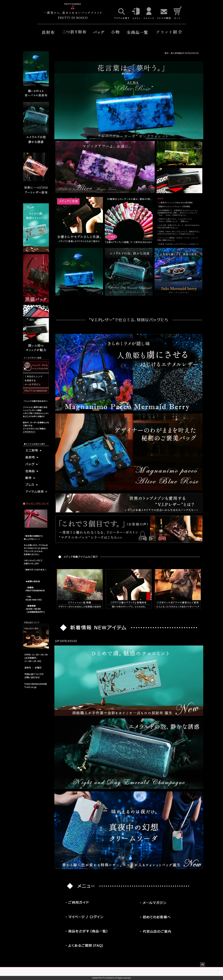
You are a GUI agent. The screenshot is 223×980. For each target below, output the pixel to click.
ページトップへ (202, 965)
